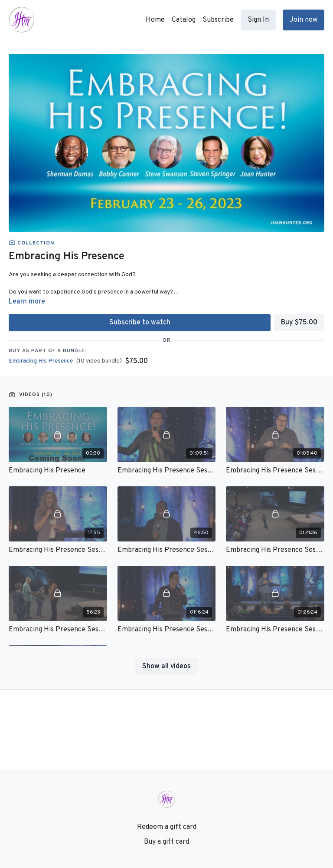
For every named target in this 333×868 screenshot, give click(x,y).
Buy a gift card (166, 842)
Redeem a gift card (167, 827)
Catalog (184, 20)
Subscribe (218, 20)
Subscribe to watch (140, 323)
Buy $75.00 (299, 323)
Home (155, 20)
